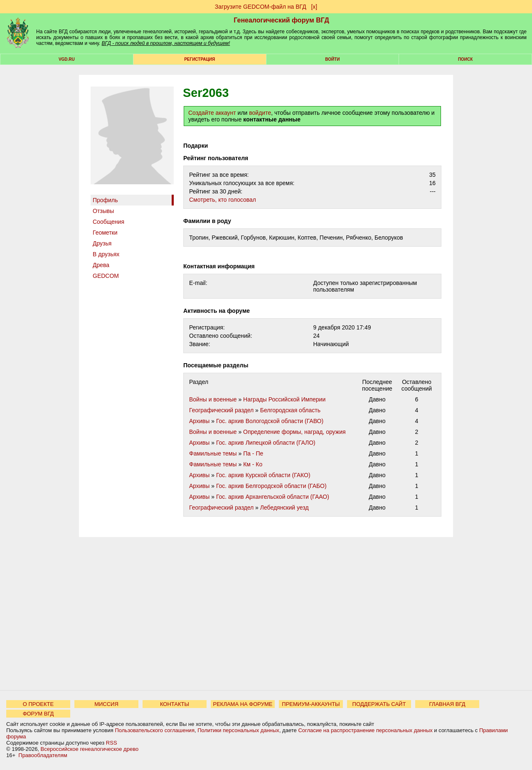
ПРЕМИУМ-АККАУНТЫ (311, 704)
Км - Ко (253, 464)
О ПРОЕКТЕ (38, 704)
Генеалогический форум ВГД (281, 20)
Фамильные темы (213, 453)
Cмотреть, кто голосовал (223, 200)
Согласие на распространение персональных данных (365, 730)
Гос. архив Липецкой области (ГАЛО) (266, 443)
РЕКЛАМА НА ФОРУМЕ (243, 704)
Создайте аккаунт (212, 113)
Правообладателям (43, 755)
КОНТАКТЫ (175, 704)
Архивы (199, 421)
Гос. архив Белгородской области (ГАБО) (271, 486)
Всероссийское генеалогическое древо (90, 749)
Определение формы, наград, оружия (294, 432)
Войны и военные (213, 399)
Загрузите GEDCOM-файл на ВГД (261, 7)
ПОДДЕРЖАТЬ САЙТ (379, 704)
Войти (332, 59)
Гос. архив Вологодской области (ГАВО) (270, 421)
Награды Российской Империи (284, 399)
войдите (260, 113)
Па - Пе (253, 453)
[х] (314, 7)
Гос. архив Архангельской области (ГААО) (273, 497)
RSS (112, 743)
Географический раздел (221, 410)
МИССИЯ (106, 704)
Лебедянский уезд (284, 508)
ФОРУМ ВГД (38, 714)
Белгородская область (290, 410)
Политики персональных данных (238, 730)
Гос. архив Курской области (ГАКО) (263, 475)
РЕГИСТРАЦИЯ (199, 59)
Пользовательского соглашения (155, 730)
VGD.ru (67, 59)
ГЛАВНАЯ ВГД (447, 704)
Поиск (465, 59)
